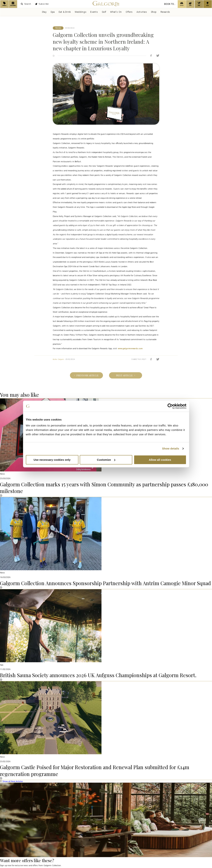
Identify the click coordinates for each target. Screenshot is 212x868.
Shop (154, 12)
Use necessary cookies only (52, 460)
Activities (142, 12)
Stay (44, 12)
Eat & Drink (65, 12)
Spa (53, 12)
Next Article (126, 375)
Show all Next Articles (11, 781)
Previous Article (86, 375)
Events (94, 12)
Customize (106, 460)
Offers (129, 12)
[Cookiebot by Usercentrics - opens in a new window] (170, 406)
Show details (171, 448)
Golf (104, 12)
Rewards (165, 12)
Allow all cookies (160, 460)
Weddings (81, 12)
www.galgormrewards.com (130, 349)
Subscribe (42, 4)
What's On (116, 12)
